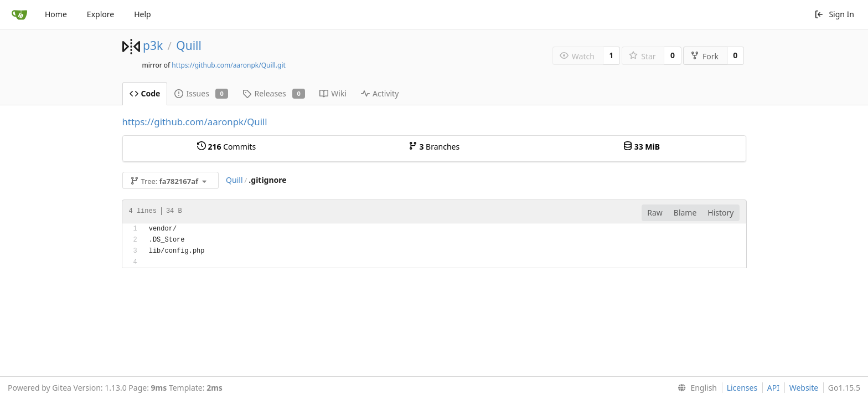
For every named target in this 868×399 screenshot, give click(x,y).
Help (143, 14)
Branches (434, 147)
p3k (153, 45)
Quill (189, 45)
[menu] (695, 388)
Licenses (742, 388)
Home (56, 14)
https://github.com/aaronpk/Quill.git (229, 65)
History (720, 213)
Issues (201, 93)
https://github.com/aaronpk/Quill (195, 122)
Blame (685, 213)
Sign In (834, 14)
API (773, 388)
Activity (380, 93)
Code (145, 93)
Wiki (333, 93)
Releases (274, 93)
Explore (100, 14)
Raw (655, 213)
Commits (226, 147)
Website (804, 388)
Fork (704, 56)
